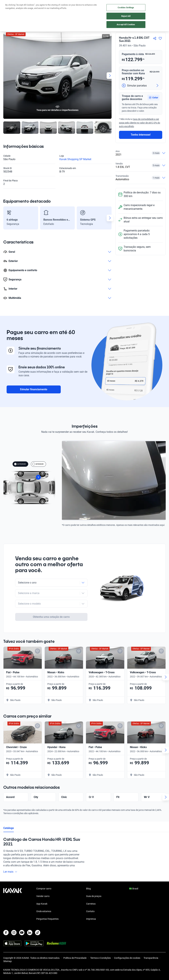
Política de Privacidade (75, 958)
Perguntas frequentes (47, 919)
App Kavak (42, 904)
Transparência (151, 958)
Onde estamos (44, 911)
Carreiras (91, 904)
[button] (153, 98)
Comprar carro (44, 889)
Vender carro (43, 896)
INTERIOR (38, 464)
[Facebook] (6, 933)
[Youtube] (22, 933)
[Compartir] (155, 38)
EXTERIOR (20, 464)
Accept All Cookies (126, 24)
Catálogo (9, 815)
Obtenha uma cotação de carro (51, 604)
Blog (88, 889)
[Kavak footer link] (13, 904)
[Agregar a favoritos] (160, 38)
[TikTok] (38, 933)
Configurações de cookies (127, 958)
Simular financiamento (34, 389)
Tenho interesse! (141, 135)
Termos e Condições (101, 958)
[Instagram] (14, 933)
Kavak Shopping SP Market (75, 159)
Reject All (126, 16)
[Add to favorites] (37, 638)
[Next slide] (110, 76)
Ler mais (10, 859)
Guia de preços (94, 896)
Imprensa (91, 919)
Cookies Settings (126, 7)
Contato (90, 911)
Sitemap (8, 961)
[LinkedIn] (30, 933)
